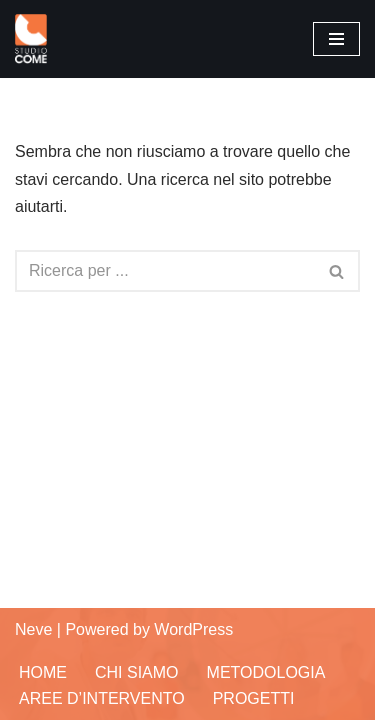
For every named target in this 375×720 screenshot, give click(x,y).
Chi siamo (137, 672)
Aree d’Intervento (102, 698)
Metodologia (266, 672)
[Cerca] (165, 271)
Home (43, 672)
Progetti (254, 698)
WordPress (193, 629)
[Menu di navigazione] (336, 39)
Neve (33, 629)
